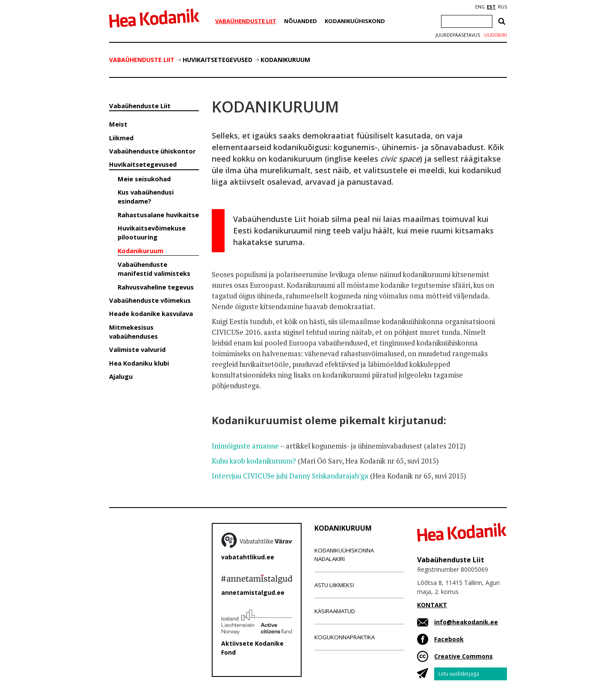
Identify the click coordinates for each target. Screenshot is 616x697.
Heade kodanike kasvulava (151, 313)
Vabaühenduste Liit (246, 21)
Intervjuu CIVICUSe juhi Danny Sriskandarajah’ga (290, 476)
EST (491, 7)
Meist (118, 124)
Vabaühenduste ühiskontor (153, 151)
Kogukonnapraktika (345, 637)
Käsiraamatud (335, 611)
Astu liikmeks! (334, 585)
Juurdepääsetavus (458, 35)
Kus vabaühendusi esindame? (146, 196)
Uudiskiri (496, 35)
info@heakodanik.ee (466, 622)
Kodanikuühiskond (355, 21)
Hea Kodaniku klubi (139, 363)
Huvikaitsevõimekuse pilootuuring (152, 232)
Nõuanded (301, 21)
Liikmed (121, 138)
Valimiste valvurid (137, 349)
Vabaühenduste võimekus (150, 300)
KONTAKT (432, 605)
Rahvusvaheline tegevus (156, 287)
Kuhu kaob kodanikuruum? (254, 461)
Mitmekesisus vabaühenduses (133, 332)
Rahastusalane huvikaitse (158, 215)
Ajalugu (121, 376)
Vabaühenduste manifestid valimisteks (154, 269)
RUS (502, 7)
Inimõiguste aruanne (245, 446)
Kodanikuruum (285, 60)
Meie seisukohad (144, 179)
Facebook (449, 639)
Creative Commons (463, 656)
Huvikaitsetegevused (218, 60)
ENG (480, 7)
